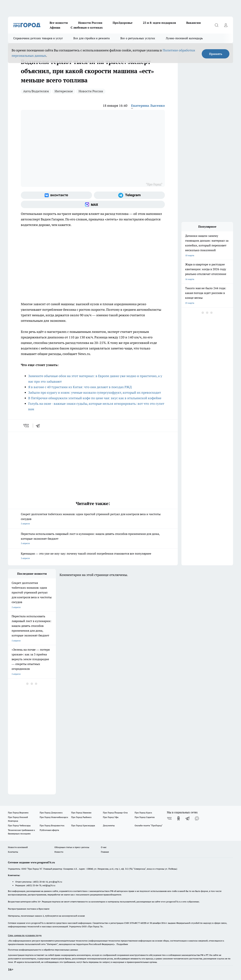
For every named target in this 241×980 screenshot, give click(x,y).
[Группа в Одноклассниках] (178, 818)
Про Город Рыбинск (81, 817)
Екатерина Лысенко (148, 106)
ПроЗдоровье (123, 23)
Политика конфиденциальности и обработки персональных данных (43, 950)
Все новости (59, 23)
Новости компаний (18, 847)
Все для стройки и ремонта (92, 38)
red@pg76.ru (49, 885)
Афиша (55, 27)
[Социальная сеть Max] (93, 204)
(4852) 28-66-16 (40, 882)
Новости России (90, 23)
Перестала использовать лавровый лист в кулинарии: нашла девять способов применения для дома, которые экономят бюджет (93, 539)
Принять (216, 54)
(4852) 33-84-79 (34, 885)
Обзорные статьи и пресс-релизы (72, 847)
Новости (59, 852)
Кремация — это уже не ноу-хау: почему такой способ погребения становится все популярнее (93, 556)
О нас (104, 847)
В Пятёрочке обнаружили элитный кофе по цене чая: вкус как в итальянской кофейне (95, 398)
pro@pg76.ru (56, 882)
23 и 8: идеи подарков (159, 23)
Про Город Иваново (81, 813)
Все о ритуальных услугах (138, 38)
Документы (109, 825)
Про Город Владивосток (52, 825)
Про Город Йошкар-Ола (115, 813)
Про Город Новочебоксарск (54, 817)
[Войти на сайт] (226, 25)
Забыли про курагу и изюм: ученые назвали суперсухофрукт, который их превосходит (95, 392)
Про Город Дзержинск (51, 813)
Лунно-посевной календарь (184, 38)
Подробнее (122, 944)
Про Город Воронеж (18, 813)
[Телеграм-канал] (129, 195)
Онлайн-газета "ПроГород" (149, 825)
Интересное (64, 91)
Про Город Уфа (111, 817)
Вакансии (194, 23)
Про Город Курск (143, 813)
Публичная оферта (49, 830)
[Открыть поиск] (216, 25)
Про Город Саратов (145, 817)
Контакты (13, 852)
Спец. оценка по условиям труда (25, 935)
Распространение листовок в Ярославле (29, 909)
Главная (105, 852)
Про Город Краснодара (83, 825)
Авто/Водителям (36, 91)
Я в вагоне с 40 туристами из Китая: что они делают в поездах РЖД (80, 387)
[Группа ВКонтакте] (56, 195)
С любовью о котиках (87, 27)
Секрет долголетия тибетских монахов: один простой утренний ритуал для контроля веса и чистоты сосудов (93, 519)
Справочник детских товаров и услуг (38, 38)
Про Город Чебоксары (19, 825)
